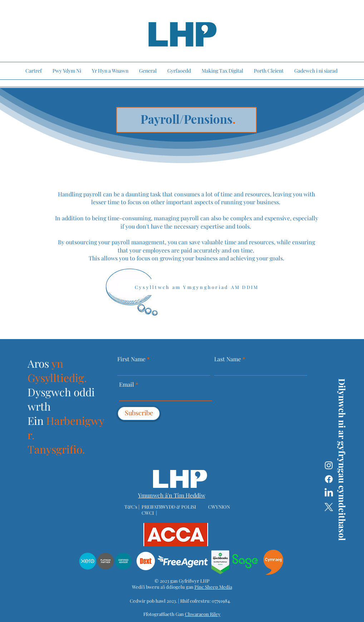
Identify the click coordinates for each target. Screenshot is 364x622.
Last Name (228, 359)
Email (127, 385)
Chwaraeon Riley (203, 614)
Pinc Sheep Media (213, 587)
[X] (329, 507)
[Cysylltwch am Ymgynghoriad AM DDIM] (205, 287)
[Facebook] (329, 479)
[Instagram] (329, 465)
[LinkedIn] (329, 493)
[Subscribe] (139, 413)
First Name (131, 359)
